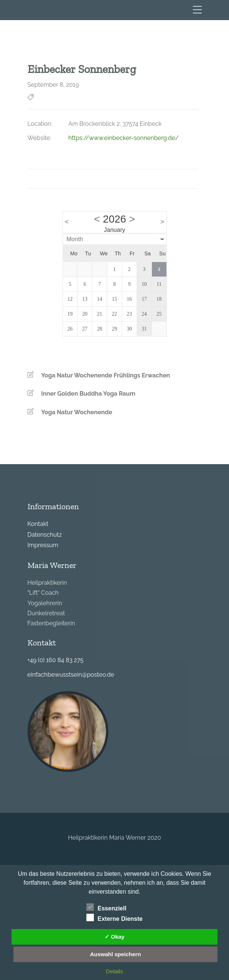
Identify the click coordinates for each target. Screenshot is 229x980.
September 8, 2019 (53, 85)
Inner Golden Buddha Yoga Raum (88, 394)
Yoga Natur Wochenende (77, 412)
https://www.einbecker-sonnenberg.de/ (124, 138)
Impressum (43, 545)
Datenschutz (45, 535)
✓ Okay (115, 937)
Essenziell (106, 907)
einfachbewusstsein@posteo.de (71, 675)
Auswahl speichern (116, 954)
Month (75, 239)
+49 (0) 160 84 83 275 (55, 660)
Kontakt (38, 524)
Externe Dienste (114, 918)
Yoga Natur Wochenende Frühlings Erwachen (106, 375)
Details (115, 971)
